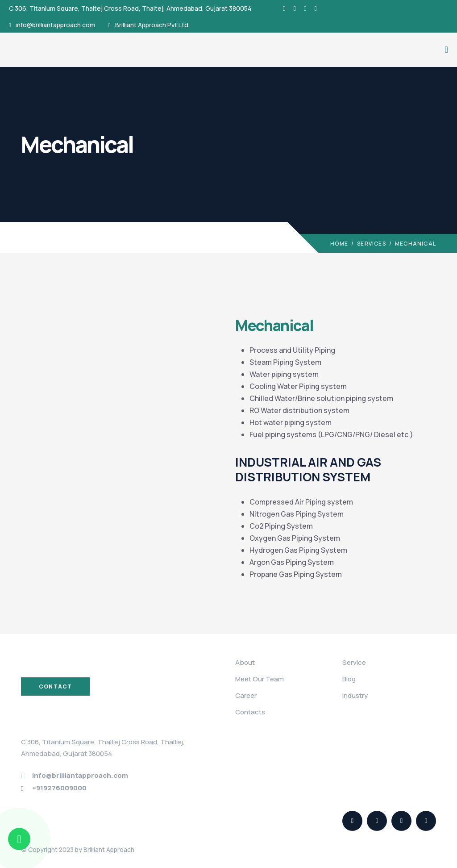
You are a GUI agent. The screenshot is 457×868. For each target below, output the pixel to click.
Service (354, 662)
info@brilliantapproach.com (55, 25)
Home (339, 244)
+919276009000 (59, 788)
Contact (55, 686)
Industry (355, 695)
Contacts (250, 712)
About (245, 662)
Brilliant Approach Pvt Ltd (152, 25)
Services (372, 244)
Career (246, 695)
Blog (349, 679)
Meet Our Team (260, 679)
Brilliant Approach (109, 849)
